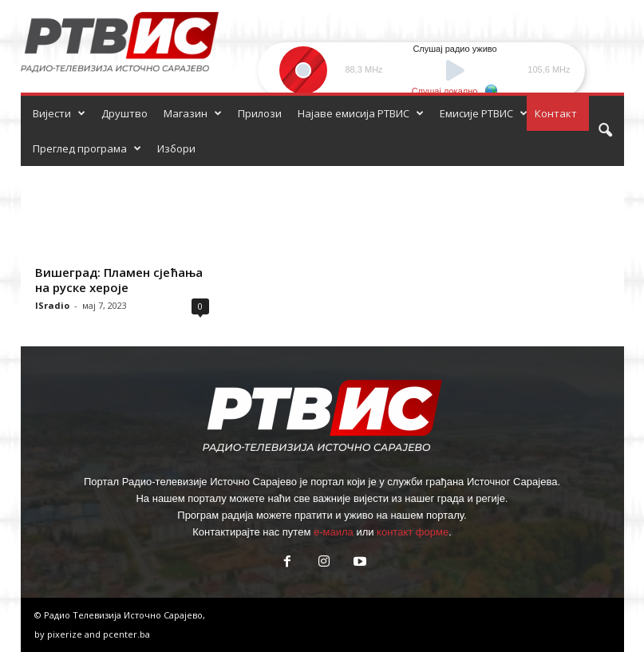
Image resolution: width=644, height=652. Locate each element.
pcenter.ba (126, 634)
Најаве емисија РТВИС (361, 113)
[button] (605, 131)
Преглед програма (87, 148)
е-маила (334, 532)
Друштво (124, 113)
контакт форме (413, 532)
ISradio (52, 305)
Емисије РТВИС (484, 113)
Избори (176, 148)
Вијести (59, 113)
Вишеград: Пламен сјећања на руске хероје (119, 280)
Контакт (556, 113)
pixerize (66, 634)
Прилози (260, 113)
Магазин (193, 113)
